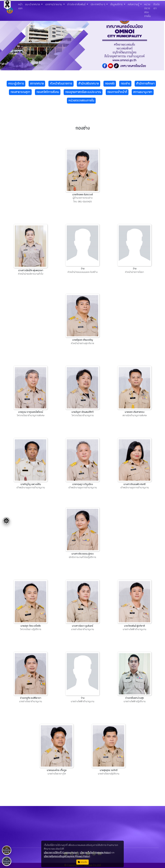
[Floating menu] (6, 521)
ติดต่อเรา (156, 6)
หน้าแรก (20, 6)
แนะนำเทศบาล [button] (33, 4)
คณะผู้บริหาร (16, 84)
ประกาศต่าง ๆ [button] (98, 4)
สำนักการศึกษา (145, 84)
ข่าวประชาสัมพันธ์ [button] (77, 4)
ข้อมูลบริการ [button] (117, 4)
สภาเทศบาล (37, 84)
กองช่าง (125, 84)
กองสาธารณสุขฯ (20, 92)
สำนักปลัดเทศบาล (89, 84)
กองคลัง (110, 84)
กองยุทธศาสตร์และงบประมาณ (83, 92)
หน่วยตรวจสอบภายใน (147, 10)
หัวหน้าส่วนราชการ (61, 84)
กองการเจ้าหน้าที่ (117, 92)
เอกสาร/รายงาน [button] (54, 4)
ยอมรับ (82, 862)
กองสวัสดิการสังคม (48, 92)
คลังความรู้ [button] (134, 4)
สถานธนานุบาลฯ (143, 92)
